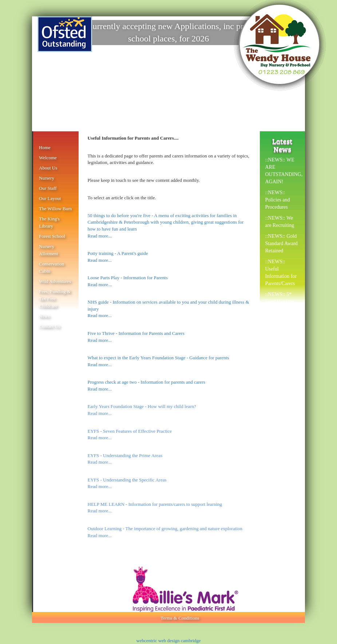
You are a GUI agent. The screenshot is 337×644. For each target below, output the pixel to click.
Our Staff (48, 188)
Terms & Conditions (180, 618)
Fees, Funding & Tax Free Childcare (55, 299)
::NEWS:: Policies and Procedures (278, 200)
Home (45, 147)
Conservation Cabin (51, 267)
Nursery (47, 178)
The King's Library (49, 222)
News (44, 316)
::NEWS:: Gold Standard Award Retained (282, 243)
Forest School (52, 236)
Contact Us (49, 326)
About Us (48, 168)
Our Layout (50, 198)
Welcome (48, 158)
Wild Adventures (55, 281)
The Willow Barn (55, 209)
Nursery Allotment (49, 250)
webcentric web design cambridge (168, 641)
